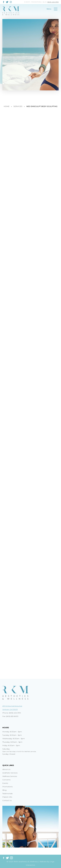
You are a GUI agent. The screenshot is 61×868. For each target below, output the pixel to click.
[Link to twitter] (7, 2)
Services (18, 106)
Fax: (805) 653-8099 (10, 716)
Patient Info (7, 797)
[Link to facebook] (4, 2)
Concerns (6, 780)
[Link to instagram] (11, 2)
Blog (45, 2)
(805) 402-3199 (53, 2)
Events (27, 2)
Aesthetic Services (10, 773)
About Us (6, 769)
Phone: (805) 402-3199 (12, 713)
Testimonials (7, 794)
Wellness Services (10, 776)
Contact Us (7, 800)
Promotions (36, 2)
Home (7, 106)
